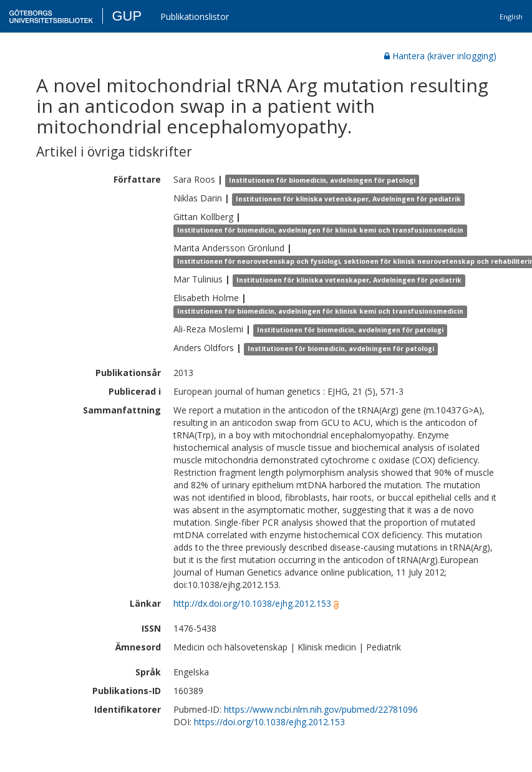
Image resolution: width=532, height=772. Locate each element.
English (511, 17)
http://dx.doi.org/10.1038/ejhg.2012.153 (252, 603)
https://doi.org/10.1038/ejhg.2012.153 (269, 722)
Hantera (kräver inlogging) (440, 56)
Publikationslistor (195, 17)
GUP (127, 16)
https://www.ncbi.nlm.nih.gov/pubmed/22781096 (321, 709)
